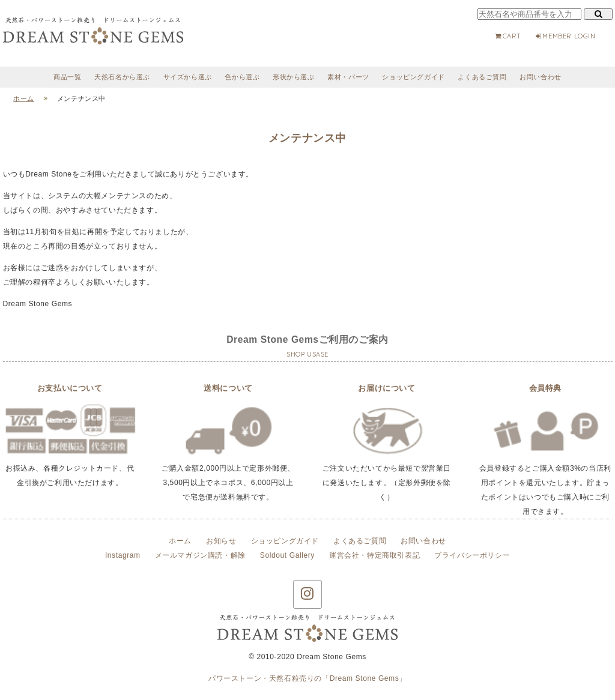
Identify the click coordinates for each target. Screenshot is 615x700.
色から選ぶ (242, 77)
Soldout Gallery (287, 555)
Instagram (123, 555)
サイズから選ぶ (188, 77)
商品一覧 (67, 77)
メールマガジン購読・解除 (200, 555)
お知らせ (221, 541)
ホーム (180, 541)
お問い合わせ (541, 77)
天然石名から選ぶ (122, 77)
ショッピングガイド (413, 77)
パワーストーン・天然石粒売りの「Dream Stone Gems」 (307, 678)
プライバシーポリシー (472, 555)
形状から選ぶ (294, 77)
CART (508, 36)
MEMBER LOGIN (565, 36)
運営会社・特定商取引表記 (374, 555)
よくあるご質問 (482, 77)
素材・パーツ (348, 77)
